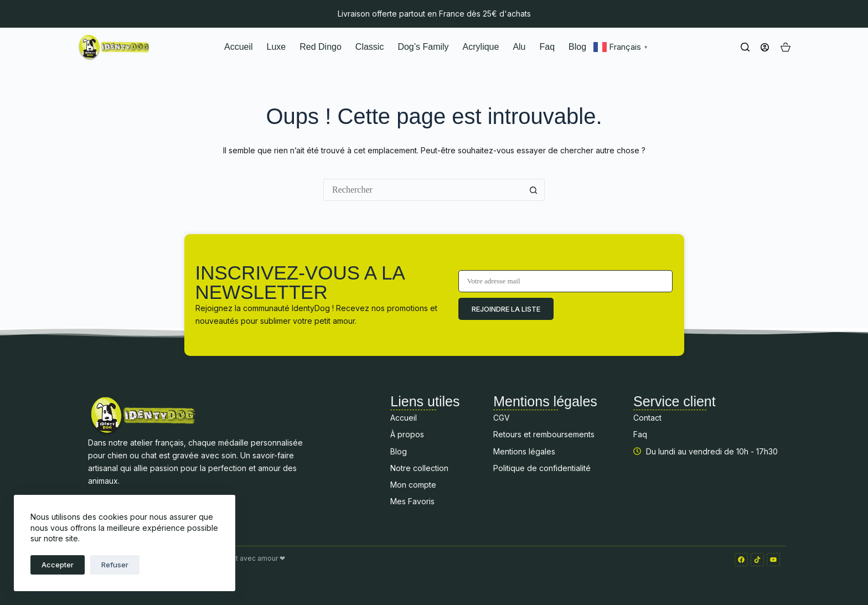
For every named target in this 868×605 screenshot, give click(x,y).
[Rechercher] (745, 47)
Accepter (58, 565)
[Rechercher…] (423, 190)
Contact (647, 418)
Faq (547, 47)
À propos (407, 434)
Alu (519, 47)
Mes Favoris (412, 501)
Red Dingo (321, 47)
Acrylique (481, 47)
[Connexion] (765, 47)
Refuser (115, 565)
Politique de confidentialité (542, 468)
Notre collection (419, 468)
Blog (577, 47)
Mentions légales (524, 451)
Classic (370, 47)
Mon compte (413, 485)
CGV (502, 418)
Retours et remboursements (544, 434)
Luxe (277, 47)
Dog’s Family (423, 47)
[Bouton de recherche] (534, 190)
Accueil (239, 47)
